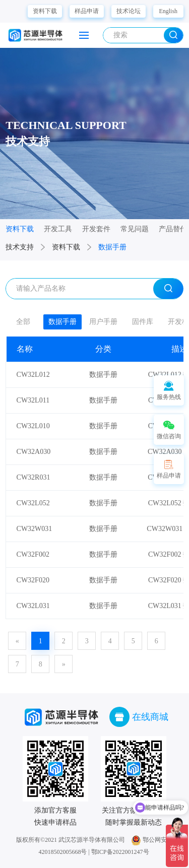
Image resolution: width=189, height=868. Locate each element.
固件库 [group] (143, 322)
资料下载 (45, 11)
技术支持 (20, 247)
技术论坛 (129, 11)
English (168, 11)
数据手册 (112, 247)
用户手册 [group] (103, 322)
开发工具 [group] (58, 229)
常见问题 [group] (135, 229)
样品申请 (87, 11)
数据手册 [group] (62, 322)
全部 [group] (23, 322)
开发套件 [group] (96, 229)
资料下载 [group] (20, 229)
